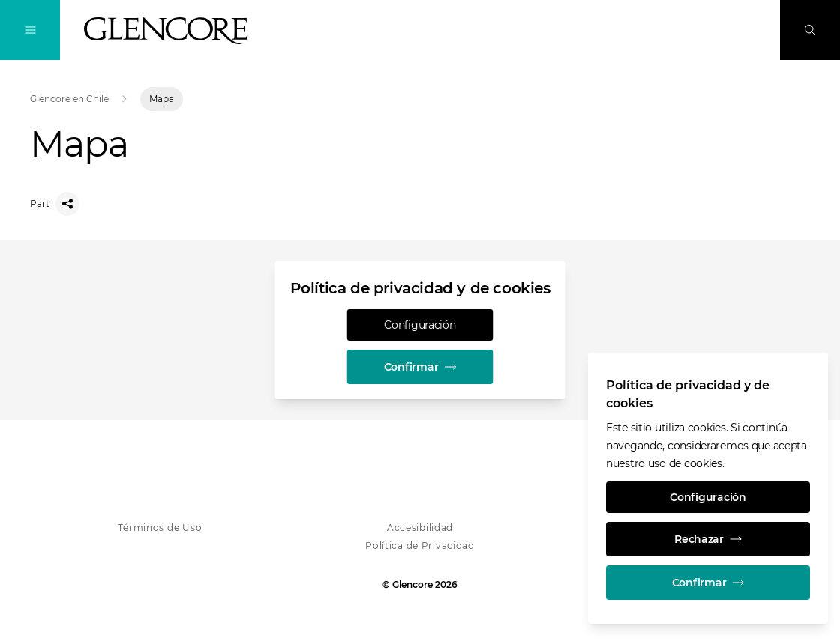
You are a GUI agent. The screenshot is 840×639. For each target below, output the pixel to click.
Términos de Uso (160, 528)
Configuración (420, 325)
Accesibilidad (420, 528)
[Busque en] (810, 30)
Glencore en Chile (69, 99)
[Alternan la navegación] (30, 30)
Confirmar (420, 367)
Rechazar (708, 539)
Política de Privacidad (420, 546)
